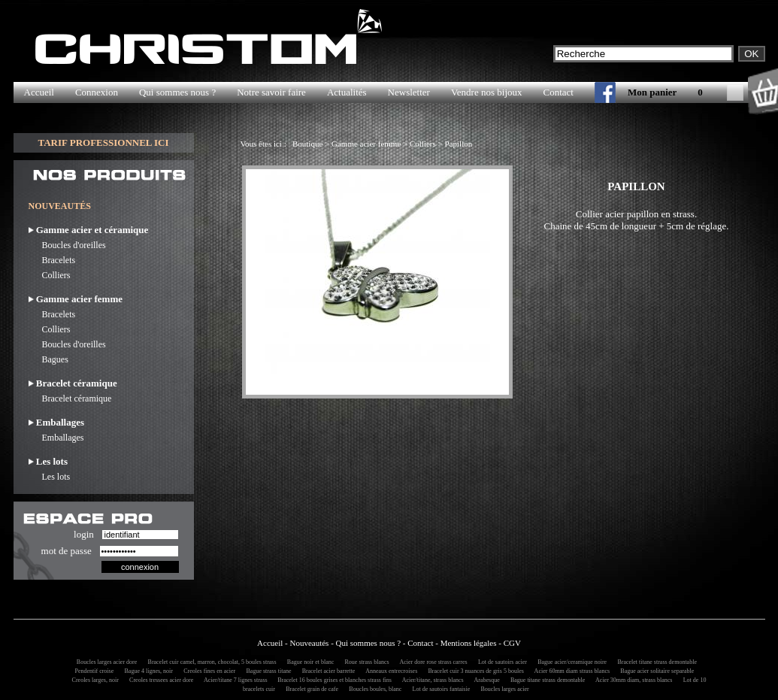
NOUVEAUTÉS (60, 206)
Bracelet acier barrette (327, 671)
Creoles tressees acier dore (159, 680)
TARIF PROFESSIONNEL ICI (103, 142)
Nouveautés (309, 643)
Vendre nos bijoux (487, 92)
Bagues (48, 359)
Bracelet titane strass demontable (655, 662)
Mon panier (652, 92)
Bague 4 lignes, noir (147, 671)
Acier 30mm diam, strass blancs (632, 680)
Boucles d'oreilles (67, 245)
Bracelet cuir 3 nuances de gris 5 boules (474, 671)
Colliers (50, 275)
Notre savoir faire (271, 92)
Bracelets (52, 260)
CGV (512, 643)
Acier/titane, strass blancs (431, 680)
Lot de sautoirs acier (500, 662)
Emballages (56, 438)
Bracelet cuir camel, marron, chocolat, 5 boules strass (210, 662)
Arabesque (485, 680)
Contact (559, 92)
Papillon (459, 144)
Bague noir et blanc (308, 662)
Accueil (39, 92)
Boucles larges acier (502, 689)
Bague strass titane (267, 671)
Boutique (307, 144)
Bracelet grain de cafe (310, 689)
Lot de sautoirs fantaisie (439, 689)
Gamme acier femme (366, 144)
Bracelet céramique (70, 398)
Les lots (50, 477)
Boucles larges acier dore (104, 662)
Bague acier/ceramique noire (570, 662)
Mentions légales (469, 643)
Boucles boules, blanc (373, 689)
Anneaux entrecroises (390, 671)
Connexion (97, 92)
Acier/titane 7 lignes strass (234, 680)
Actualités (347, 92)
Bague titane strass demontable (545, 680)
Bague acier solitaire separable (655, 671)
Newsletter (409, 92)
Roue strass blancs (365, 662)
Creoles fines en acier (207, 671)
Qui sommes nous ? (177, 92)
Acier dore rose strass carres (431, 662)
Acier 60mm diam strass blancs (570, 671)
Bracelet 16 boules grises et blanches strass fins (332, 680)
